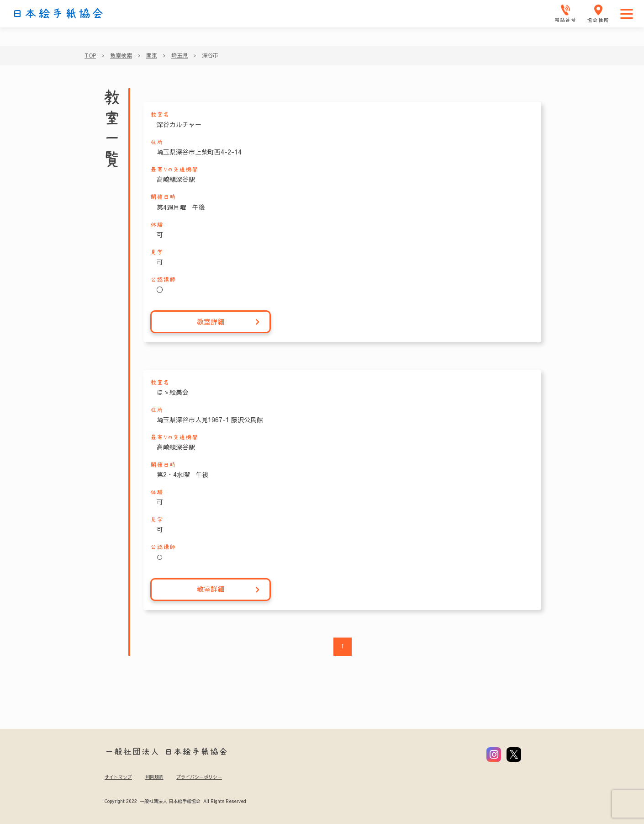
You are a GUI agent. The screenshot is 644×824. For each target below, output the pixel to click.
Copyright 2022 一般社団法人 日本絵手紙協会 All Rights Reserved (175, 801)
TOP (90, 55)
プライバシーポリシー (199, 777)
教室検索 (121, 55)
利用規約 (154, 777)
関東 (152, 55)
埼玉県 (179, 55)
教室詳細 (229, 322)
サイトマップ (118, 777)
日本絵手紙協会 (58, 14)
